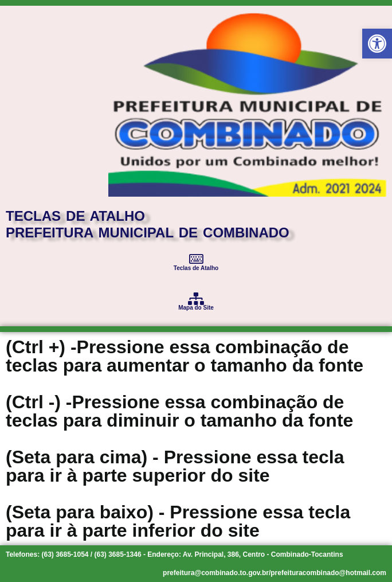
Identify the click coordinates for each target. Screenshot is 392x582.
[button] (377, 44)
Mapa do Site (196, 308)
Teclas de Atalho (196, 268)
